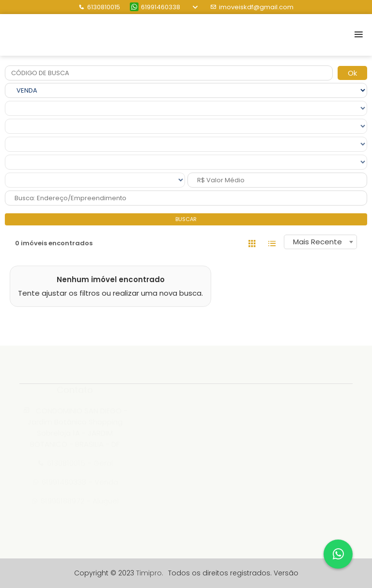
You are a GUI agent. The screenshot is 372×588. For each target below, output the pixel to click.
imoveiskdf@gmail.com (252, 7)
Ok (352, 73)
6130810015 (99, 7)
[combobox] (320, 242)
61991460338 (155, 7)
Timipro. (150, 573)
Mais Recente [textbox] (318, 242)
